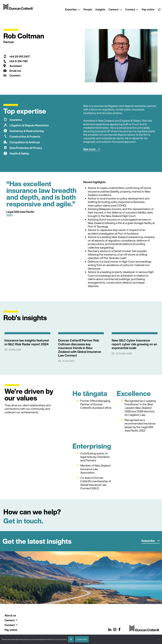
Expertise (76, 10)
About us (10, 615)
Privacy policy (82, 639)
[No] (159, 639)
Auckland (15, 66)
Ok (71, 639)
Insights (103, 10)
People (91, 10)
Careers (117, 10)
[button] (92, 149)
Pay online (149, 10)
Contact (133, 10)
